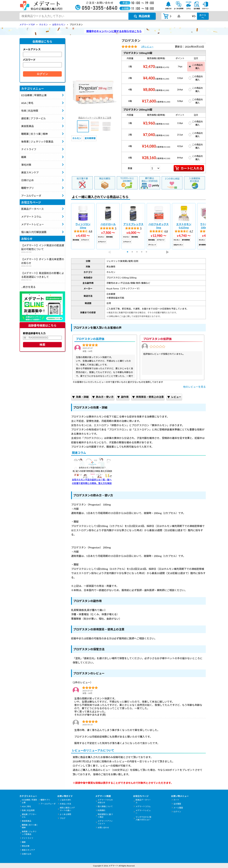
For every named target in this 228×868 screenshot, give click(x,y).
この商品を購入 (196, 67)
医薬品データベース (33, 209)
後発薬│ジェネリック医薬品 (37, 142)
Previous (109, 252)
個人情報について (105, 806)
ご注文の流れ (65, 800)
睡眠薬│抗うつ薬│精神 (35, 134)
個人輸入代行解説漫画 (34, 232)
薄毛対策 (26, 165)
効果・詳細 (80, 397)
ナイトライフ (29, 149)
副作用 (123, 397)
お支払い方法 (65, 804)
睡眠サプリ (28, 188)
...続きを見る (28, 287)
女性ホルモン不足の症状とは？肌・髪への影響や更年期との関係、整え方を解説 (92, 471)
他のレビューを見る (194, 387)
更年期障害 (90, 138)
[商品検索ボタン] (142, 16)
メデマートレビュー (33, 224)
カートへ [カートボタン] (203, 16)
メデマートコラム (31, 217)
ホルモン (77, 138)
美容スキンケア (30, 172)
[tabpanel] (83, 226)
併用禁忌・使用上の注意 (148, 397)
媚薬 (24, 157)
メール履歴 (178, 808)
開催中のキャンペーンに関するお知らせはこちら (114, 31)
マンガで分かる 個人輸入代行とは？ (143, 818)
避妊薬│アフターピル (34, 118)
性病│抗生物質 (30, 111)
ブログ (63, 818)
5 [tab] (148, 252)
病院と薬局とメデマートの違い (67, 809)
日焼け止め (28, 180)
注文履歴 (177, 804)
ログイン (177, 812)
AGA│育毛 (27, 103)
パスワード (29, 60)
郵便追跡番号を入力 (34, 333)
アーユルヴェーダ (31, 196)
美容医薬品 (28, 126)
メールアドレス (32, 49)
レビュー (174, 397)
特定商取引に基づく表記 (105, 816)
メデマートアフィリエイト (105, 822)
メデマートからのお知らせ (105, 801)
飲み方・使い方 (103, 397)
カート (176, 800)
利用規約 (101, 810)
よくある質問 (65, 814)
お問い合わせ (103, 828)
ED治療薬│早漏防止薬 (34, 95)
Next (168, 252)
